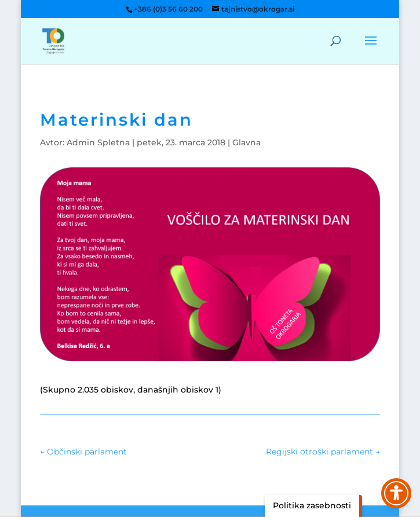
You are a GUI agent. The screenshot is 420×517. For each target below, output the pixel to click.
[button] (371, 48)
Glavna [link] (246, 142)
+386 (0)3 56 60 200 (168, 9)
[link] (53, 41)
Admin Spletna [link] (98, 142)
